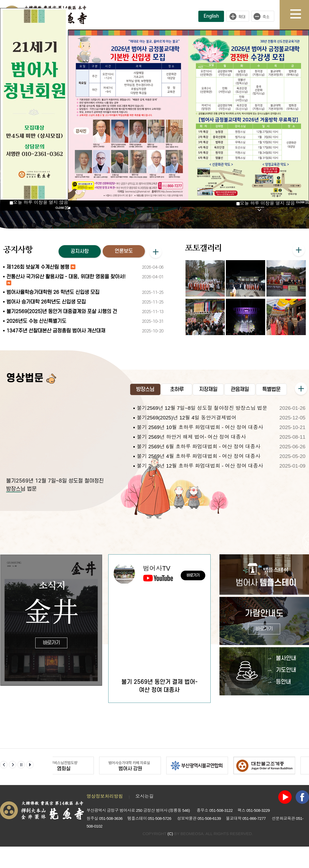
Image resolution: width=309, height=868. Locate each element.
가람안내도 (264, 622)
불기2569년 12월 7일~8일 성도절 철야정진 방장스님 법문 (202, 408)
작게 (264, 16)
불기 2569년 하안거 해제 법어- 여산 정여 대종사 (192, 437)
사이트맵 (300, 15)
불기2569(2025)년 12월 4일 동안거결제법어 (187, 418)
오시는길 (145, 796)
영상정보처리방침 (105, 796)
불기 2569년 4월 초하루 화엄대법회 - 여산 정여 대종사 (199, 456)
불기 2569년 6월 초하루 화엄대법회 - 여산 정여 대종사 (199, 447)
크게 (238, 16)
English (211, 16)
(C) (170, 834)
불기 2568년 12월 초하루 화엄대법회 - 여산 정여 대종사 (200, 466)
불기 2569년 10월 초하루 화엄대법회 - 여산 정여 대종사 (200, 427)
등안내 (283, 682)
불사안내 (286, 658)
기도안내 (286, 670)
